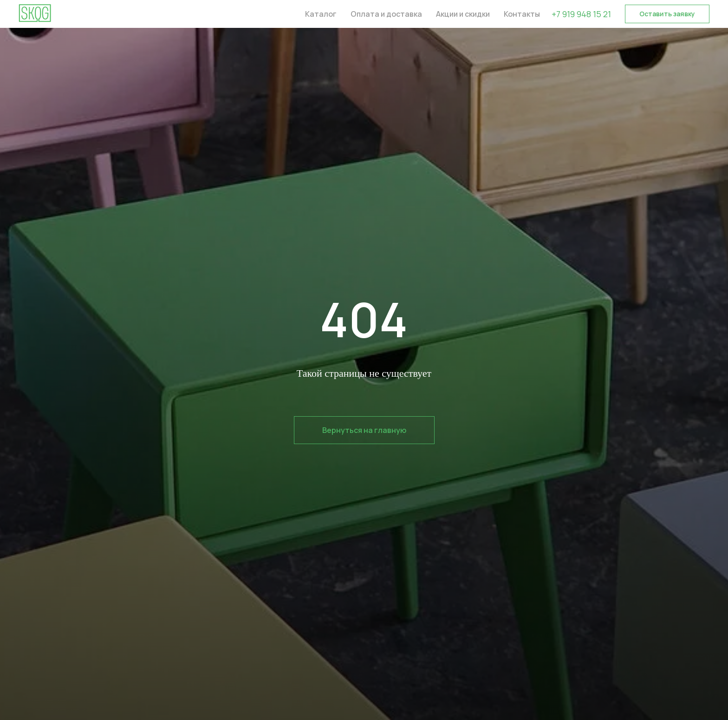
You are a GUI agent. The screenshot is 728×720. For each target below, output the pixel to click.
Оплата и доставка (386, 14)
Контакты (522, 14)
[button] (667, 14)
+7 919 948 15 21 (581, 14)
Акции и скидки (463, 14)
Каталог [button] (321, 14)
